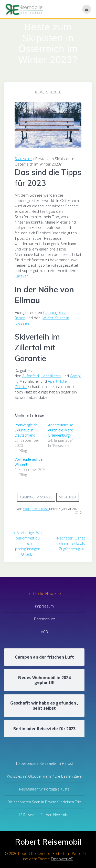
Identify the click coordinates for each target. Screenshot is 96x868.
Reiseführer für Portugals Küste (44, 789)
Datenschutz (44, 619)
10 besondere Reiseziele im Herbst (44, 763)
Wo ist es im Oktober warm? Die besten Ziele (44, 776)
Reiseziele (53, 92)
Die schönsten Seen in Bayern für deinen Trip (44, 802)
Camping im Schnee (36, 497)
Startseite (23, 159)
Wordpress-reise (36, 509)
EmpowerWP (62, 859)
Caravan (22, 276)
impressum (44, 606)
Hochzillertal (51, 376)
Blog (39, 92)
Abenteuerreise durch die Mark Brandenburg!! (61, 430)
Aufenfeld (31, 376)
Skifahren (68, 497)
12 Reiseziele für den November (44, 815)
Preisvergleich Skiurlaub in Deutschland (26, 430)
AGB (44, 632)
